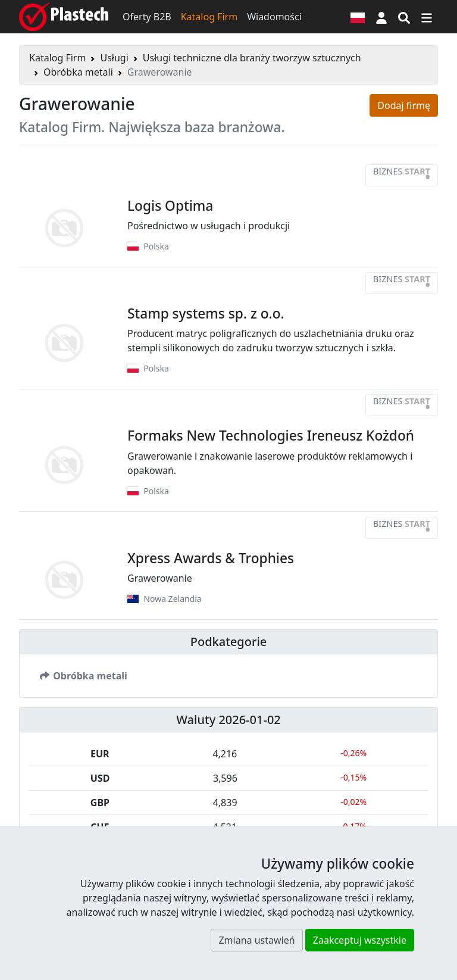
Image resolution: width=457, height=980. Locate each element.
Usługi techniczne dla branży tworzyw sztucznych (252, 58)
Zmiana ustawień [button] (256, 940)
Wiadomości (274, 17)
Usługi (114, 58)
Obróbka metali (78, 72)
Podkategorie (229, 642)
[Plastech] (64, 17)
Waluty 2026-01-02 (228, 720)
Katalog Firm (209, 17)
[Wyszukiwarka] (404, 17)
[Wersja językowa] (358, 17)
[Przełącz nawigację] (427, 17)
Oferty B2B (147, 17)
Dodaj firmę (404, 105)
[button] (381, 17)
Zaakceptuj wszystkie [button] (360, 940)
